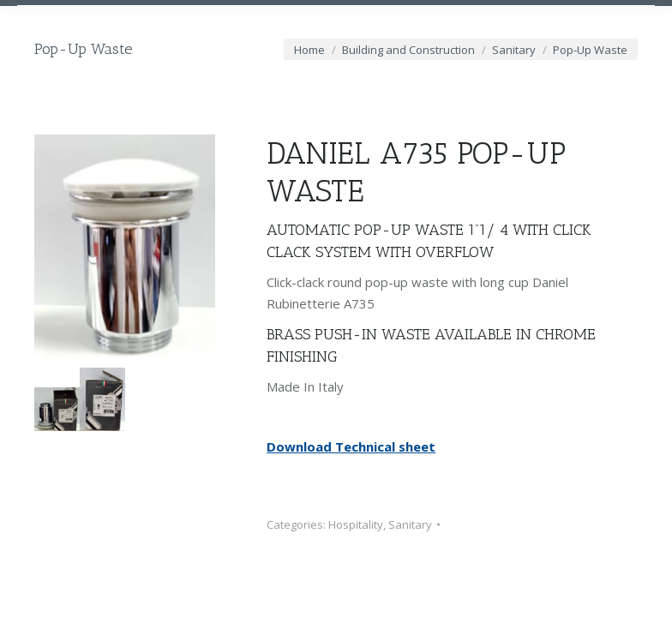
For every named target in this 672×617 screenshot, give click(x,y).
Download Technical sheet (351, 446)
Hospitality (356, 524)
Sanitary (410, 524)
